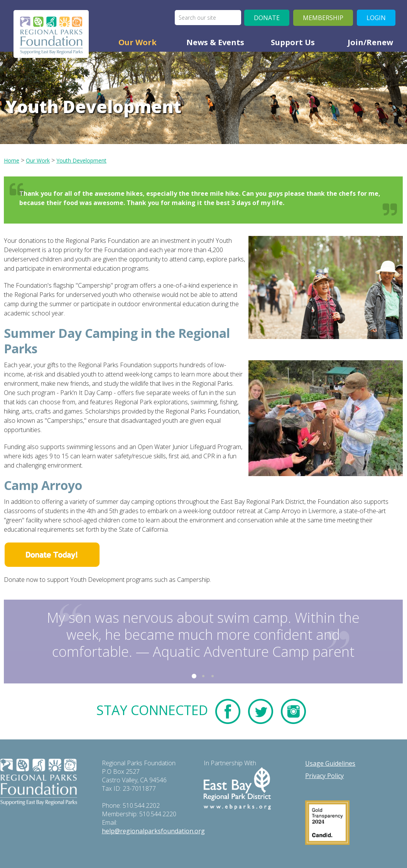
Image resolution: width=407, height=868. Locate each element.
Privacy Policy (324, 776)
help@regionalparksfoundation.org (153, 831)
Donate (267, 18)
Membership (323, 18)
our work (38, 160)
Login (376, 18)
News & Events (215, 42)
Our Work (138, 42)
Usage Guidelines (330, 763)
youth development (81, 160)
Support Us (293, 42)
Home (12, 160)
